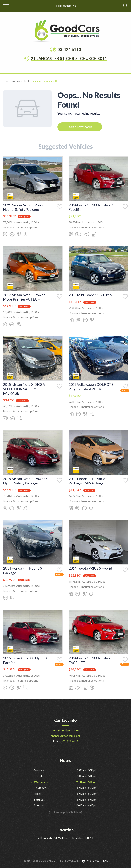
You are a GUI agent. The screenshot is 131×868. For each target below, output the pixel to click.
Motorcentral (95, 861)
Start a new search (45, 81)
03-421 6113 (69, 49)
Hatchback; (24, 81)
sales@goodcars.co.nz (65, 730)
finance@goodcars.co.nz (65, 736)
